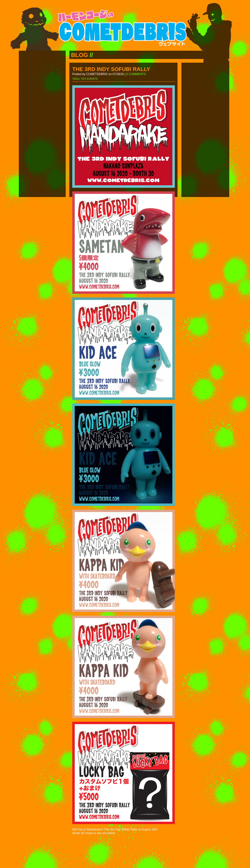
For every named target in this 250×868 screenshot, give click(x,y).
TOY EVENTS (89, 79)
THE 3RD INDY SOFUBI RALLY (111, 69)
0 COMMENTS (136, 74)
